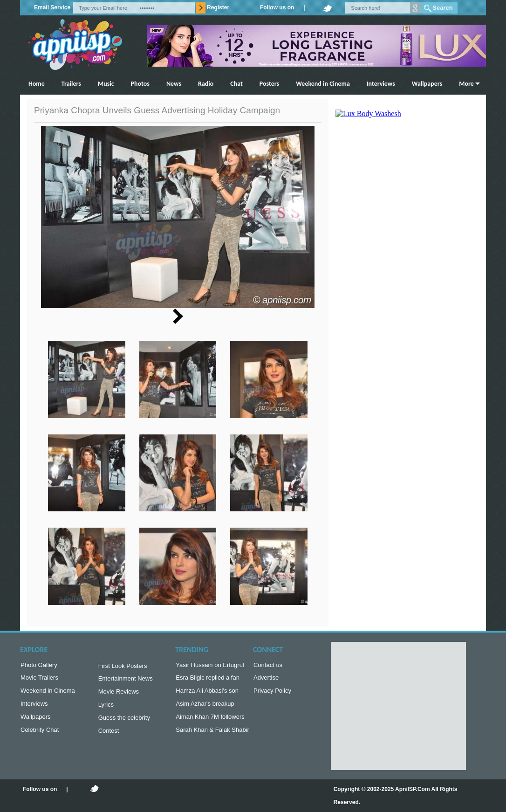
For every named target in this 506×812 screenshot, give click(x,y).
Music (106, 84)
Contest (109, 736)
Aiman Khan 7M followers (210, 721)
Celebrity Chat (40, 735)
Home (37, 84)
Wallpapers (427, 84)
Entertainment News (126, 680)
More (466, 84)
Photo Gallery (39, 666)
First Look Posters (123, 667)
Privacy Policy (272, 693)
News (174, 84)
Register (218, 7)
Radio (206, 84)
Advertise (266, 679)
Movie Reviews (119, 694)
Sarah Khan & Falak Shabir (212, 735)
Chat (236, 84)
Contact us (268, 666)
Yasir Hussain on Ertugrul (210, 666)
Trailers (71, 84)
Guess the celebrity (124, 722)
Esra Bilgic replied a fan (208, 679)
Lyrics (106, 708)
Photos (140, 84)
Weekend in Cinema (323, 84)
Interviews (381, 84)
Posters (269, 84)
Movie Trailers (39, 679)
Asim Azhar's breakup (205, 707)
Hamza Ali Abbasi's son (207, 693)
